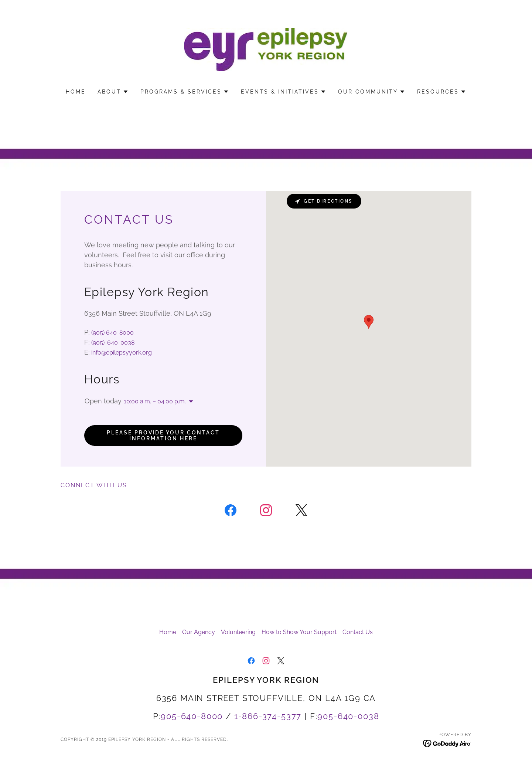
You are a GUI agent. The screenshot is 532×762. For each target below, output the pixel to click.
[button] (113, 92)
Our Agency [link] (199, 632)
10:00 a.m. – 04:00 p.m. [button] (155, 401)
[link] (266, 49)
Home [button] (168, 632)
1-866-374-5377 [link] (268, 716)
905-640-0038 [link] (348, 716)
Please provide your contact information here (163, 436)
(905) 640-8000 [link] (112, 333)
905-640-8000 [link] (192, 716)
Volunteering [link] (238, 632)
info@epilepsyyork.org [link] (122, 353)
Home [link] (76, 92)
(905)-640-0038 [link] (113, 343)
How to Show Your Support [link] (299, 632)
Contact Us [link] (358, 632)
